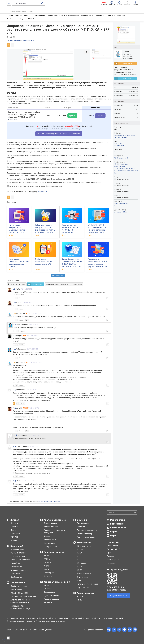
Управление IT (50, 540)
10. (14, 446)
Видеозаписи (117, 524)
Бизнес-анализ (50, 523)
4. (13, 336)
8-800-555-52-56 (115, 587)
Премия (14, 540)
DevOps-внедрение (19, 593)
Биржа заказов (118, 528)
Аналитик (81, 527)
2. (13, 302)
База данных (16, 567)
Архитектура (49, 543)
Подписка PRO (17, 549)
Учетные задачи (18, 556)
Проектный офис (86, 593)
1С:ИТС (47, 559)
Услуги (47, 566)
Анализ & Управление (55, 520)
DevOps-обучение (19, 586)
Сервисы (48, 562)
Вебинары (48, 576)
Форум (114, 532)
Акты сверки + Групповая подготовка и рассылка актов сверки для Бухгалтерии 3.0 (19, 264)
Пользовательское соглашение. (21, 621)
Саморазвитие (50, 547)
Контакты (111, 563)
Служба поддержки (119, 570)
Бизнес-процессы (52, 527)
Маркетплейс (84, 543)
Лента (13, 530)
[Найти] (135, 513)
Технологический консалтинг (23, 596)
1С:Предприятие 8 (121, 158)
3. (13, 313)
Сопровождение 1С (54, 552)
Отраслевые (49, 592)
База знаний (17, 546)
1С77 (79, 581)
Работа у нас (113, 560)
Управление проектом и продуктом (54, 531)
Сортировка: (58, 284)
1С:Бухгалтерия (84, 546)
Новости (14, 523)
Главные (14, 527)
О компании (113, 542)
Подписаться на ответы (17, 284)
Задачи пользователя (20, 560)
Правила (111, 553)
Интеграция (16, 574)
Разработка (16, 563)
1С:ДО (80, 570)
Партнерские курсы (86, 537)
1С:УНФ (80, 556)
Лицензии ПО (50, 589)
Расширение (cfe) (121, 152)
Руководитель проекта (87, 530)
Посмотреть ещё (58, 276)
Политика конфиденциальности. (50, 621)
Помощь (111, 556)
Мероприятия (117, 520)
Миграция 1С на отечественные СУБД (20, 607)
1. (13, 289)
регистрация (43, 501)
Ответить (21, 298)
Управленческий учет (122, 206)
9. (13, 408)
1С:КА (79, 553)
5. (13, 349)
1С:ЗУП (80, 567)
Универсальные (84, 574)
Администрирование (20, 570)
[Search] (122, 513)
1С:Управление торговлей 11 (125, 168)
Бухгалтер (118, 143)
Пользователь (120, 146)
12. (14, 481)
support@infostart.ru (117, 590)
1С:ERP (80, 549)
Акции (46, 555)
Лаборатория (18, 583)
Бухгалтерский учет (122, 204)
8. (13, 390)
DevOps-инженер (85, 534)
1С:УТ (79, 560)
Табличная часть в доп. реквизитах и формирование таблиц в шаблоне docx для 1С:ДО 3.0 (45, 230)
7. (13, 362)
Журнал (15, 520)
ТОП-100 (14, 537)
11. (14, 435)
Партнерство (50, 573)
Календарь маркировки (87, 584)
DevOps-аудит (17, 589)
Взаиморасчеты (120, 135)
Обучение (82, 520)
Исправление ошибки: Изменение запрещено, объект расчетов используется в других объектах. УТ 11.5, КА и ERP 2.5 (58, 29)
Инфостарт (42, 192)
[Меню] (9, 3)
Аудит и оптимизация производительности (20, 601)
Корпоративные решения (57, 582)
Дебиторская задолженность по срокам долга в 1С (43, 261)
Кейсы (46, 569)
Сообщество (16, 577)
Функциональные (18, 553)
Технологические (51, 599)
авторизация (54, 501)
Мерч (113, 536)
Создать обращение (119, 596)
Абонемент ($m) (121, 212)
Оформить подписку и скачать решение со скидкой (59, 134)
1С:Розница (82, 563)
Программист (83, 523)
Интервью (15, 534)
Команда (48, 536)
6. (14, 324)
